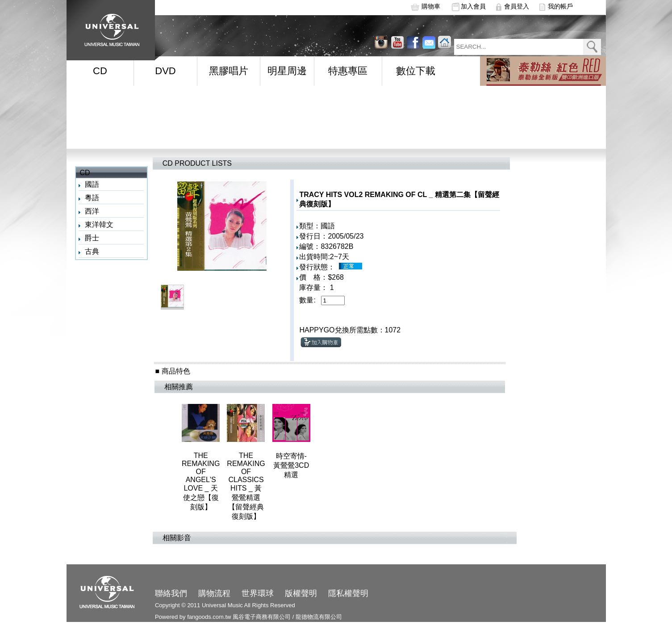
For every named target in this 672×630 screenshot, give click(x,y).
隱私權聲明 (348, 593)
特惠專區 (348, 71)
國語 (92, 184)
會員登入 (517, 6)
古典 (92, 251)
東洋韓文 (99, 225)
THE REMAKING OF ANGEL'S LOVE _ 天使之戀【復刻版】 (201, 481)
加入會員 (473, 6)
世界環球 (258, 593)
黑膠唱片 (229, 71)
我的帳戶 (560, 6)
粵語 (92, 198)
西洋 (92, 211)
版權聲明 (301, 593)
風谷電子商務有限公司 (262, 617)
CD (100, 71)
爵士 (92, 238)
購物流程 (214, 593)
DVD (165, 71)
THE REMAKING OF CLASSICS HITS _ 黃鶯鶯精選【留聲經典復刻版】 (246, 486)
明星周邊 (287, 71)
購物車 (431, 6)
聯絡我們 (171, 593)
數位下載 (416, 71)
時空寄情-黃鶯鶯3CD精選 (291, 465)
